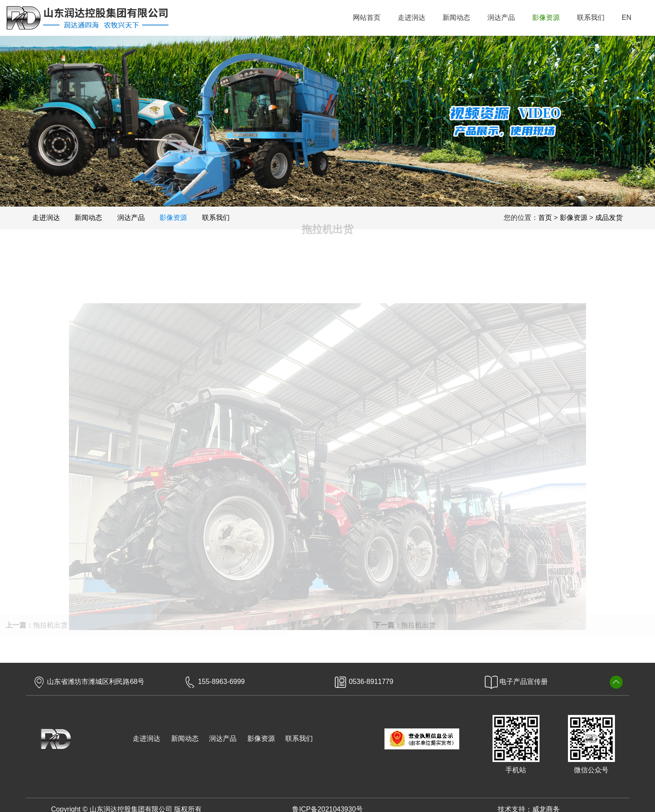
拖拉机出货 (412, 625)
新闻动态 (185, 738)
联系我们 (299, 738)
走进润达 (147, 738)
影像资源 (261, 738)
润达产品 (223, 738)
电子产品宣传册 (516, 682)
